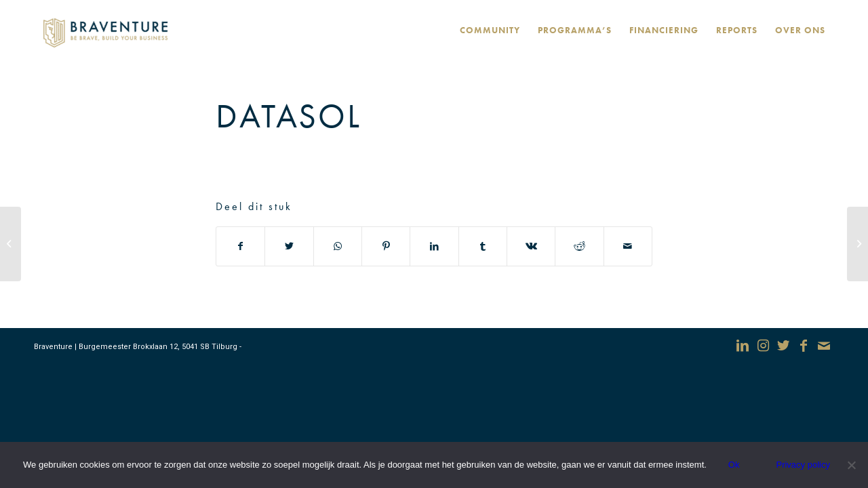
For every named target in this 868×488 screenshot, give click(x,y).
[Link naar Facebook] (804, 346)
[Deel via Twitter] (289, 246)
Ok (734, 465)
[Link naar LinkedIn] (743, 346)
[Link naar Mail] (824, 346)
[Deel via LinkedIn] (434, 246)
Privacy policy (803, 465)
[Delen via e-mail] (628, 246)
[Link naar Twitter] (783, 346)
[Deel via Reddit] (579, 246)
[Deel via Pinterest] (386, 246)
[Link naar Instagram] (763, 346)
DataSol (289, 116)
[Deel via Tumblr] (483, 246)
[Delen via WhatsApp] (338, 246)
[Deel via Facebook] (240, 246)
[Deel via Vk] (531, 246)
